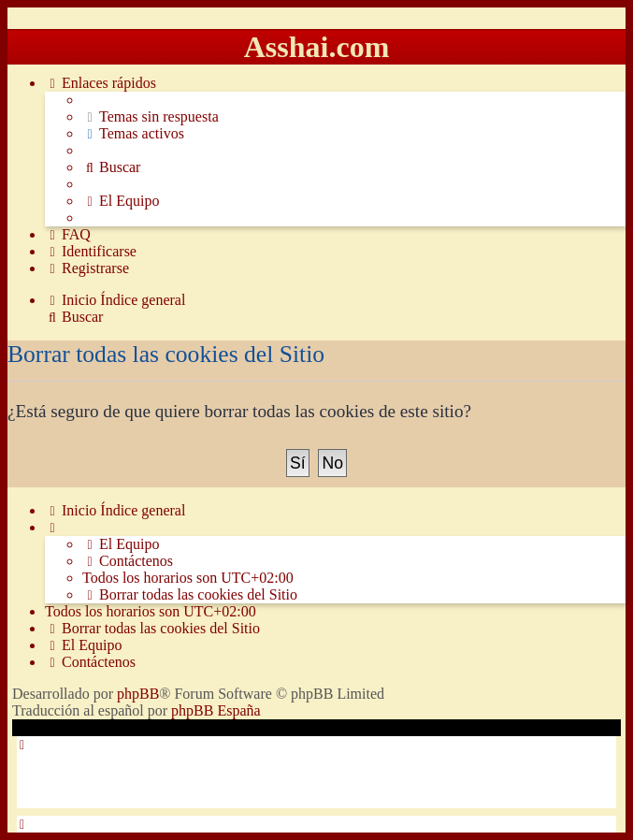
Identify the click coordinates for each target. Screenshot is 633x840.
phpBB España (216, 710)
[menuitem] (151, 117)
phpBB (138, 694)
